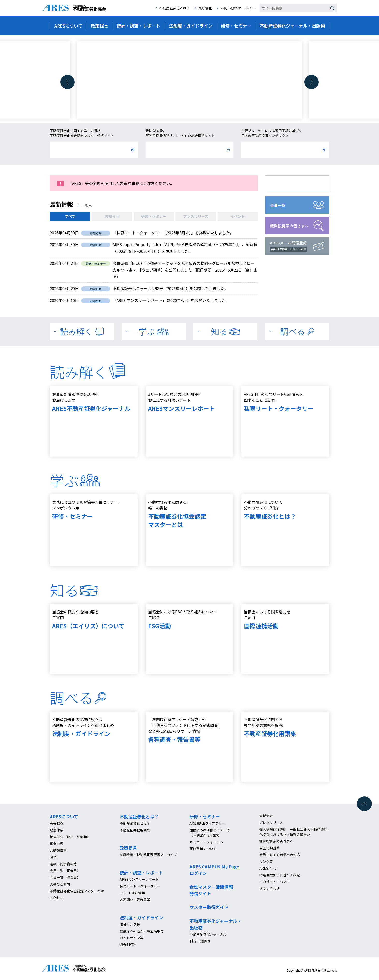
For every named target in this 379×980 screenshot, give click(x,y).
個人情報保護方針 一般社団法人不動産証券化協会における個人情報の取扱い (293, 832)
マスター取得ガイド (209, 907)
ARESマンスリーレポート (139, 879)
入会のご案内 (60, 884)
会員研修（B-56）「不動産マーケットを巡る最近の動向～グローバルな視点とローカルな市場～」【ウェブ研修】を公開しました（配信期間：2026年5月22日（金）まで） (185, 270)
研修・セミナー (154, 216)
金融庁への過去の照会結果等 (142, 931)
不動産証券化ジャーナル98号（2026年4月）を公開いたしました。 (170, 288)
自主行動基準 (270, 848)
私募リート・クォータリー (140, 886)
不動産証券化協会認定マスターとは (77, 891)
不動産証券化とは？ (175, 8)
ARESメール (269, 868)
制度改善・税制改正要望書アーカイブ (148, 855)
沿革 (53, 857)
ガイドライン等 (131, 938)
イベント (238, 216)
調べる (297, 331)
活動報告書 (58, 850)
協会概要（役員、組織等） (70, 837)
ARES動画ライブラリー (207, 823)
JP (247, 8)
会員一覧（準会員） (65, 877)
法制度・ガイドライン (141, 917)
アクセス (56, 898)
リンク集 (266, 861)
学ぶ (153, 331)
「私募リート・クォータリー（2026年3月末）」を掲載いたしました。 (173, 233)
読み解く (82, 331)
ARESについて (64, 816)
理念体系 (57, 830)
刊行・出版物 (200, 941)
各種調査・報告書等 (135, 900)
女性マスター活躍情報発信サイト (211, 890)
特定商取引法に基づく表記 (280, 875)
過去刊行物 (128, 944)
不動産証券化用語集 (135, 830)
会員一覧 (278, 205)
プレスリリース (196, 216)
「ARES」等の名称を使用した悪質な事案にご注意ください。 (121, 183)
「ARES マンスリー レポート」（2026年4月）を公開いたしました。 (171, 300)
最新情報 (205, 8)
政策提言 (128, 848)
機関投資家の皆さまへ (289, 226)
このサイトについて (275, 882)
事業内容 (57, 844)
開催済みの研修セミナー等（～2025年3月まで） (210, 833)
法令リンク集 (130, 924)
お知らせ (112, 216)
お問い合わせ (231, 8)
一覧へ (87, 206)
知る (225, 331)
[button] (68, 82)
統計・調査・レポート (141, 873)
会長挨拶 (57, 823)
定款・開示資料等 (63, 864)
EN (254, 8)
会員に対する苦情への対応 (280, 855)
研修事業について (203, 849)
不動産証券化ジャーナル (208, 934)
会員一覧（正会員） (65, 871)
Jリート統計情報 (132, 893)
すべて (70, 216)
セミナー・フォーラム (206, 842)
